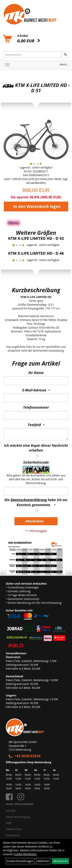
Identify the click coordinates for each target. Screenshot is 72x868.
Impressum (13, 835)
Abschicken (34, 521)
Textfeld (34, 425)
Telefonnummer (36, 407)
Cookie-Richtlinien (25, 854)
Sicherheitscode (36, 462)
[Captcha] (36, 491)
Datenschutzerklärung (29, 500)
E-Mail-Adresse (34, 390)
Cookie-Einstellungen (20, 861)
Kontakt (11, 811)
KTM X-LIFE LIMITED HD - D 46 (36, 253)
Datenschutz (14, 829)
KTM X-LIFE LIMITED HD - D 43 (36, 238)
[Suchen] (65, 55)
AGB (8, 823)
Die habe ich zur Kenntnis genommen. (36, 502)
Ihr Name (36, 373)
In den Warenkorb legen (37, 206)
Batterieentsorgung (18, 817)
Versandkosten (36, 183)
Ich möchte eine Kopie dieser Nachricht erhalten (36, 448)
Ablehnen (43, 861)
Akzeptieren (60, 861)
